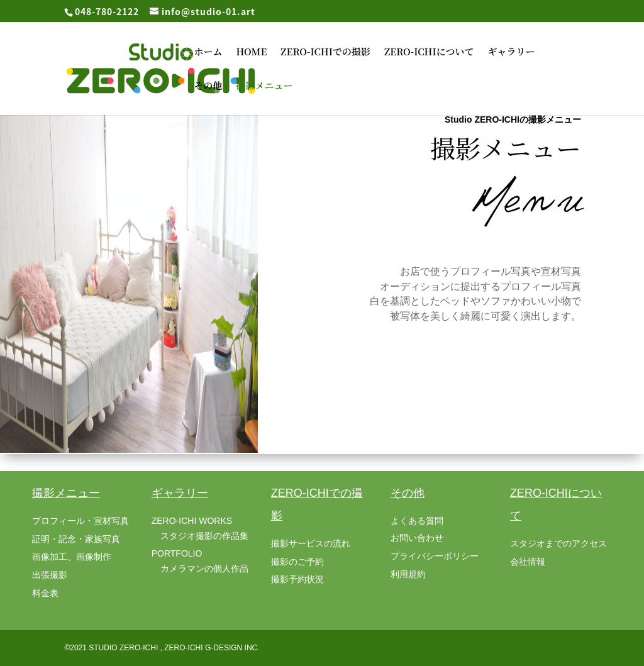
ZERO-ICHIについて (429, 53)
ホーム (208, 53)
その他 (208, 86)
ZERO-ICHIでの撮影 (325, 53)
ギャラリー (511, 53)
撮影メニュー (264, 86)
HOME (251, 53)
